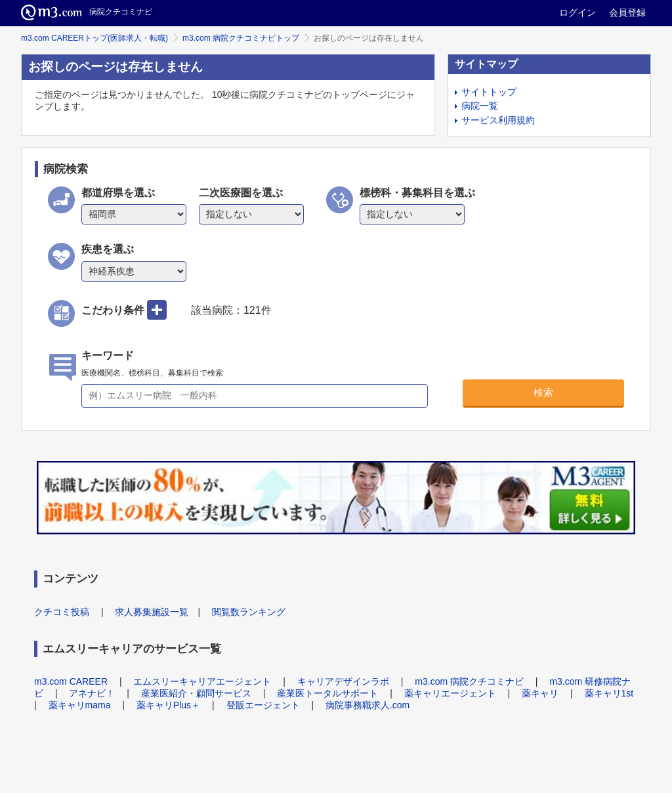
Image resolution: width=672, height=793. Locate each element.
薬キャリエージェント (450, 693)
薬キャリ (540, 693)
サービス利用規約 (498, 120)
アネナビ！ (92, 693)
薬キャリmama (80, 705)
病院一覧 (480, 106)
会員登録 (627, 12)
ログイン (577, 12)
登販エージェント (263, 705)
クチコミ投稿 (62, 612)
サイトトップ (489, 92)
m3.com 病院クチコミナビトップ (241, 38)
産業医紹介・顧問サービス (196, 693)
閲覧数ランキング (249, 612)
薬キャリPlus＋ (168, 705)
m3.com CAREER (71, 681)
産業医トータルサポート (327, 693)
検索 (543, 392)
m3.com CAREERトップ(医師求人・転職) (94, 38)
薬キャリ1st (609, 693)
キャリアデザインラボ (343, 681)
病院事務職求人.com (367, 705)
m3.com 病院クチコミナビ (469, 681)
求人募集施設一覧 (152, 612)
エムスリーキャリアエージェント (202, 681)
